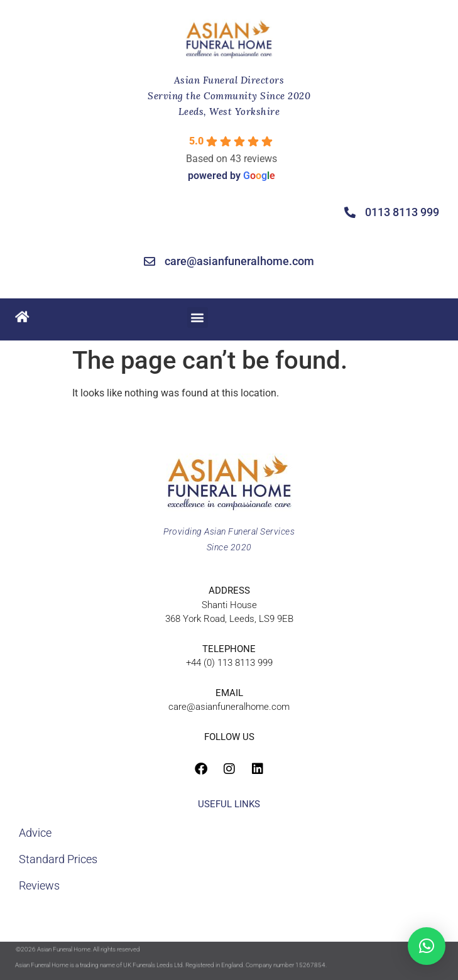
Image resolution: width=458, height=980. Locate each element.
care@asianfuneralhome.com (229, 707)
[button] (198, 316)
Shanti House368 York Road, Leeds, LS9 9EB (229, 605)
